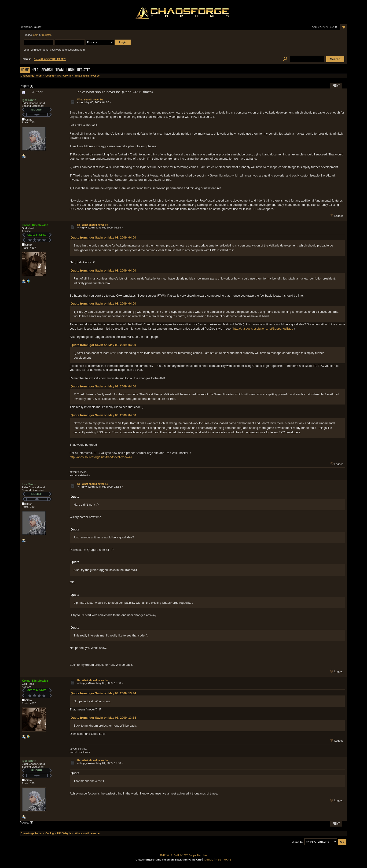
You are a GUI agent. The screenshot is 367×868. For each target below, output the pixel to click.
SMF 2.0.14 (166, 855)
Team (60, 70)
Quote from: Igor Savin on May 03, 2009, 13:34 (103, 693)
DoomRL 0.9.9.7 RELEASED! (50, 59)
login (35, 35)
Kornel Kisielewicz (35, 225)
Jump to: (298, 842)
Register (84, 70)
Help (35, 70)
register (47, 35)
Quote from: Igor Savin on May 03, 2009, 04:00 (103, 237)
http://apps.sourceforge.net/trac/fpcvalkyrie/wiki (101, 457)
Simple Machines (198, 855)
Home (25, 70)
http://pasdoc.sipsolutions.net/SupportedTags (263, 329)
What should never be (90, 99)
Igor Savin (29, 100)
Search (47, 70)
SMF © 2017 (181, 855)
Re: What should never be (92, 225)
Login (70, 70)
